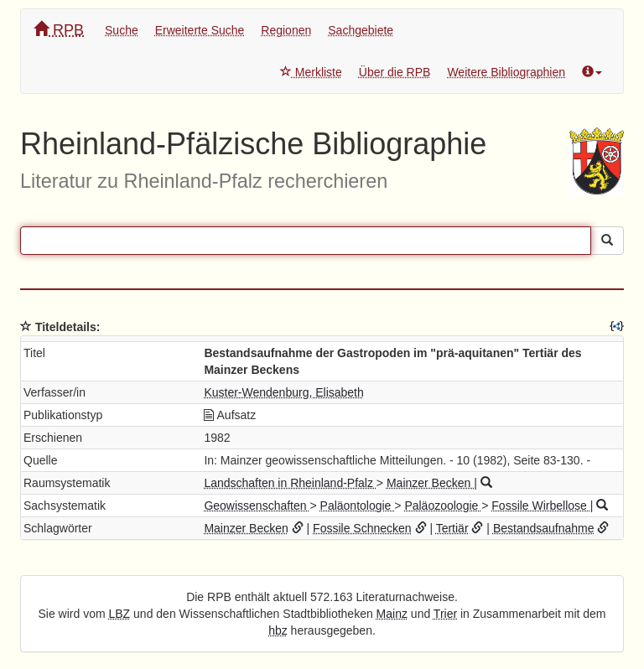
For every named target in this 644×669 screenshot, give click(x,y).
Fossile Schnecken (362, 528)
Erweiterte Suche (200, 30)
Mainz (392, 614)
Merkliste (311, 72)
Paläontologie (358, 506)
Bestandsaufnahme (544, 528)
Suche (122, 30)
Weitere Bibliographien (506, 72)
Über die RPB (395, 72)
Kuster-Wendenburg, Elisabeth (283, 392)
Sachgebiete (361, 30)
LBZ (120, 614)
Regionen (286, 30)
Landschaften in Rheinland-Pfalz (290, 483)
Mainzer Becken (430, 483)
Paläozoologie (443, 506)
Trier (445, 614)
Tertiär (452, 528)
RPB (59, 30)
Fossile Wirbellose (540, 506)
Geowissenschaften (257, 506)
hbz (278, 630)
